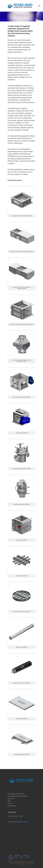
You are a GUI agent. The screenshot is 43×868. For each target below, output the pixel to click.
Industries (17, 855)
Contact (11, 859)
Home (10, 855)
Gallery (27, 857)
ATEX (21, 857)
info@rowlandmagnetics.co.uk (18, 822)
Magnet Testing (13, 857)
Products (25, 855)
